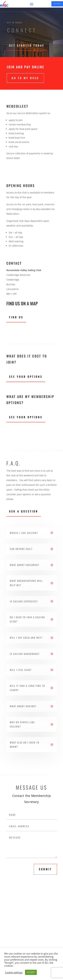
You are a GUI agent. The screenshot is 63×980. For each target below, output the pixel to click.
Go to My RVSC (25, 78)
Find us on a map (22, 303)
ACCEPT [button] (31, 972)
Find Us (16, 317)
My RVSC (57, 4)
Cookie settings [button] (14, 972)
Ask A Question (24, 511)
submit (45, 869)
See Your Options (26, 377)
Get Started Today (27, 45)
